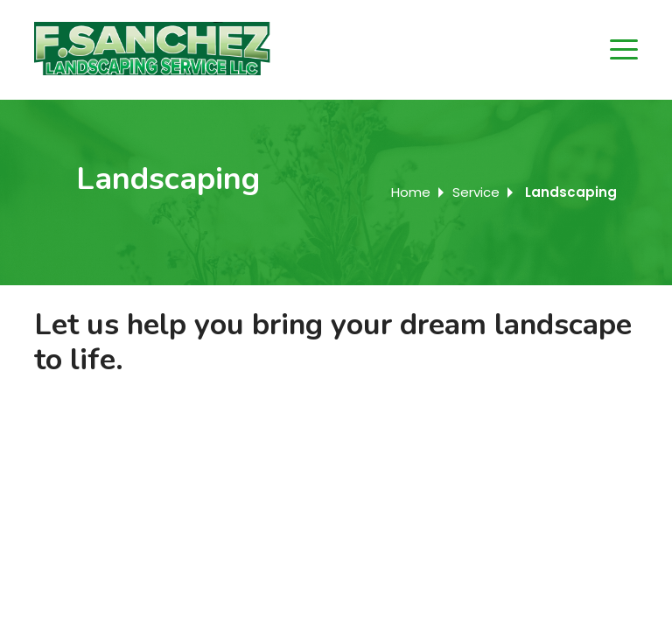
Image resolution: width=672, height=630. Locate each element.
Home (411, 192)
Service (476, 192)
